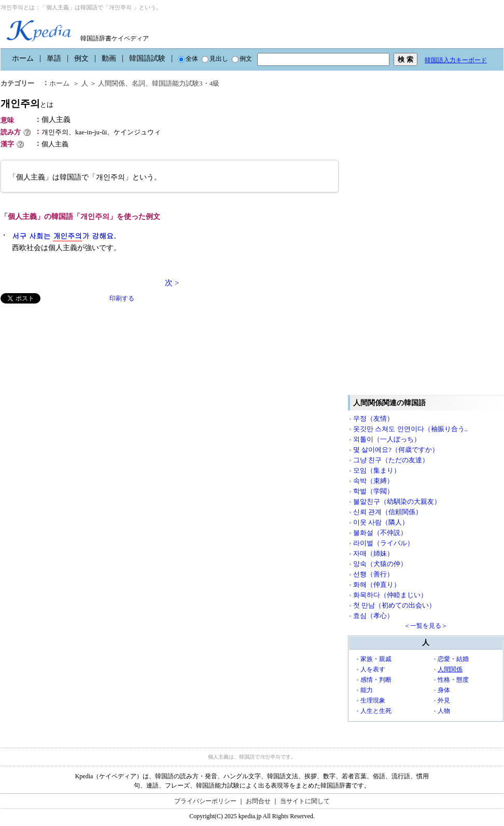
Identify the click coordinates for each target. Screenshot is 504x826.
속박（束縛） (373, 481)
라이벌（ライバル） (383, 543)
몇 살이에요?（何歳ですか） (396, 450)
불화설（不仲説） (380, 533)
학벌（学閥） (373, 491)
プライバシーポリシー (205, 801)
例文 (81, 58)
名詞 (138, 83)
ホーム (23, 58)
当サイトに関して (305, 801)
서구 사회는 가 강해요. (64, 236)
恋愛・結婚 (453, 659)
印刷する (122, 298)
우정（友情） (373, 418)
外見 (444, 700)
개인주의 (27, 104)
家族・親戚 (376, 659)
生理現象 (373, 700)
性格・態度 (453, 680)
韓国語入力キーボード (456, 60)
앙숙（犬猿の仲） (380, 564)
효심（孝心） (373, 616)
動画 (109, 58)
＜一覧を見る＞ (426, 626)
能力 (367, 690)
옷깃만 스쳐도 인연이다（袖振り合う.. (410, 429)
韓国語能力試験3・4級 (186, 83)
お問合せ (258, 801)
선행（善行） (373, 574)
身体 (444, 690)
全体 (188, 59)
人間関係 (111, 83)
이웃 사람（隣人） (381, 522)
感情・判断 (376, 680)
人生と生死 (376, 711)
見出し (215, 59)
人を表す (373, 669)
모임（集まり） (377, 470)
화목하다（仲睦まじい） (390, 595)
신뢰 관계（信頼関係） (388, 512)
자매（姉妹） (373, 553)
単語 (54, 58)
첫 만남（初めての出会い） (394, 605)
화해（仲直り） (377, 584)
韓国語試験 (147, 58)
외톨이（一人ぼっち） (387, 439)
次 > (172, 283)
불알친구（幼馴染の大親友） (397, 501)
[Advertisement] (78, 376)
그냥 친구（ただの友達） (391, 460)
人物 (444, 711)
